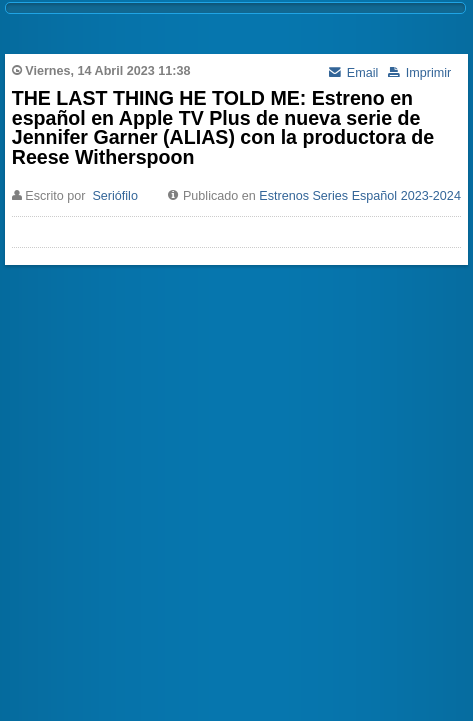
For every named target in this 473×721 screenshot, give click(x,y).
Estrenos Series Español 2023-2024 (360, 196)
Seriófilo (115, 196)
